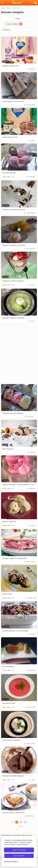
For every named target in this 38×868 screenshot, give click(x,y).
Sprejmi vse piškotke (19, 850)
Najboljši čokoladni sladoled (13, 776)
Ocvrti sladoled (8, 666)
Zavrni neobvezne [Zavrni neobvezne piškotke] (19, 856)
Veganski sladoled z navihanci (14, 245)
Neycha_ (32, 321)
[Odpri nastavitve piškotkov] (11, 862)
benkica (33, 634)
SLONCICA (32, 489)
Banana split (7, 594)
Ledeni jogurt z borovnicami (13, 101)
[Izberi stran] (19, 829)
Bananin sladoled (9, 521)
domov (3, 8)
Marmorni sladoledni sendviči (14, 210)
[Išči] (32, 3)
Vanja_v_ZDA (31, 707)
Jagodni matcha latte (10, 66)
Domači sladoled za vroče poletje (15, 631)
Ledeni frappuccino (10, 137)
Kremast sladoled (9, 173)
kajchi (33, 780)
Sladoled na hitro (9, 703)
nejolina (33, 525)
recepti (8, 8)
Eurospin (32, 69)
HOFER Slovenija (31, 816)
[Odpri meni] (2, 3)
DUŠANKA (32, 177)
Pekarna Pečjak (31, 213)
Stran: (19, 828)
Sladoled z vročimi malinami (13, 281)
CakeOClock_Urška (31, 417)
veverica (33, 285)
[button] (35, 3)
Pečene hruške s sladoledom (13, 813)
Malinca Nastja (31, 744)
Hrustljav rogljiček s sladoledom (15, 558)
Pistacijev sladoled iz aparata (13, 318)
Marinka (30, 598)
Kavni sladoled (8, 449)
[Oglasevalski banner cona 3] (19, 353)
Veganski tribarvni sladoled (13, 413)
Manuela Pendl (31, 105)
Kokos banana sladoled (11, 740)
